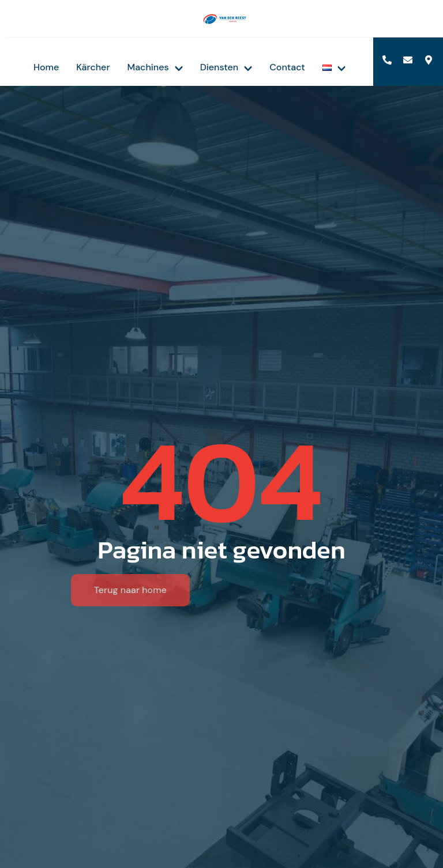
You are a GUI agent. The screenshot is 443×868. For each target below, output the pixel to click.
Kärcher (93, 67)
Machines (155, 67)
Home (46, 67)
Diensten (226, 67)
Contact (287, 67)
